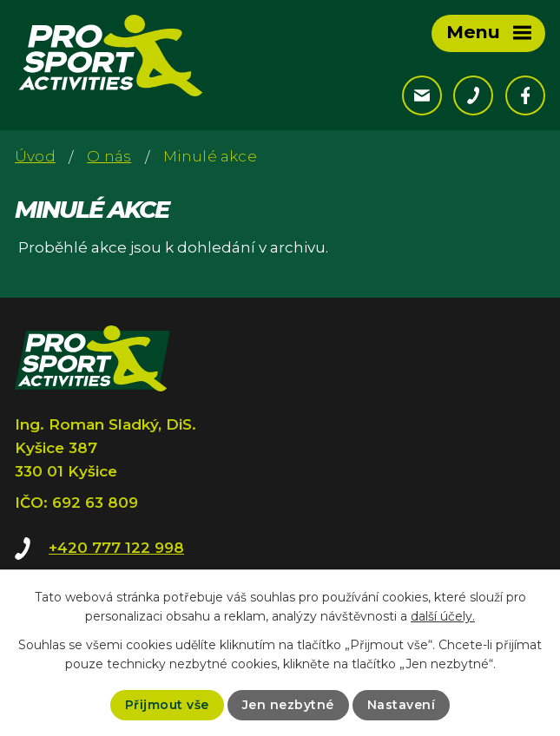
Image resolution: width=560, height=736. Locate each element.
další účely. (443, 616)
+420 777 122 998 (116, 548)
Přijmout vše (167, 705)
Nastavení (402, 705)
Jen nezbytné (288, 705)
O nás (109, 156)
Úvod (35, 156)
